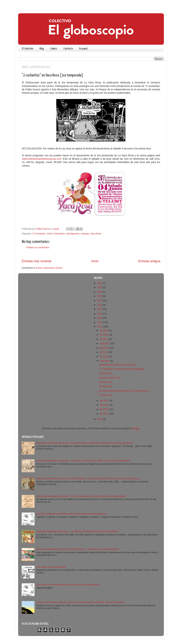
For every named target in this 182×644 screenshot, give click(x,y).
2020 (100, 287)
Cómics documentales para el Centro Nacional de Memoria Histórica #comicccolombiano (80, 602)
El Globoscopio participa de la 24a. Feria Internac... (125, 391)
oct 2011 (105, 339)
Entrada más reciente (37, 261)
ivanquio (85, 234)
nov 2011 (105, 335)
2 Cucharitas (39, 234)
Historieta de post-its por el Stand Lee (118, 365)
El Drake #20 (106, 386)
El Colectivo (28, 49)
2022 (100, 283)
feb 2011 (105, 409)
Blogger (136, 428)
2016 (100, 305)
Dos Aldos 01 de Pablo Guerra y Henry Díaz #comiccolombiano (68, 585)
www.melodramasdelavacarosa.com (42, 159)
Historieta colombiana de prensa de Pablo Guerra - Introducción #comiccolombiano (77, 549)
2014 (100, 314)
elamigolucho (73, 234)
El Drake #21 (106, 382)
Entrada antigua (149, 261)
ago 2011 (105, 348)
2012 (100, 322)
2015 (100, 309)
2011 (100, 327)
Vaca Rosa (96, 234)
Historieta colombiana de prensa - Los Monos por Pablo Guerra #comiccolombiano (77, 532)
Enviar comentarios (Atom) (49, 268)
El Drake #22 (106, 373)
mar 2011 (105, 405)
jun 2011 (105, 357)
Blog (42, 49)
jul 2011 (104, 352)
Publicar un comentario (38, 247)
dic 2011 (104, 331)
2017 (100, 301)
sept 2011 (105, 343)
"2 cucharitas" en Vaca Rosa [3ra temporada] (121, 369)
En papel (83, 49)
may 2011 (105, 361)
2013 (100, 318)
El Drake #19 (106, 395)
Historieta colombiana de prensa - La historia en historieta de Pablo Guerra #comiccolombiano (83, 461)
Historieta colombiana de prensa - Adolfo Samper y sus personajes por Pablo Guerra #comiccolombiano (88, 478)
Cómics (54, 49)
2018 (100, 296)
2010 (100, 419)
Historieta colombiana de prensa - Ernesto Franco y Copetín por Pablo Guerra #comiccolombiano (85, 443)
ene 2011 (105, 414)
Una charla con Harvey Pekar (51, 567)
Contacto (68, 49)
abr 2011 (105, 401)
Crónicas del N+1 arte (110, 378)
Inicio (95, 261)
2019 (100, 292)
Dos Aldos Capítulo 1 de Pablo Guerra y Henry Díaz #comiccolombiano (72, 514)
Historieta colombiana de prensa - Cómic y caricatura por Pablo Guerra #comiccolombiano (81, 496)
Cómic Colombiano (56, 234)
